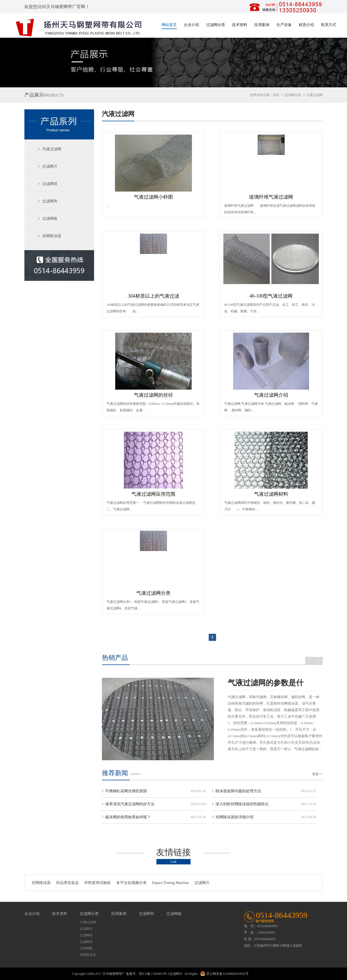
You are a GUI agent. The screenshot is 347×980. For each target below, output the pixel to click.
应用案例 (262, 25)
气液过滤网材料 (271, 494)
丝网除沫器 (52, 236)
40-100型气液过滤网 (271, 296)
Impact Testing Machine (171, 883)
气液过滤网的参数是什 (266, 683)
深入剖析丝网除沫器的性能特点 (242, 804)
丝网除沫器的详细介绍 (234, 817)
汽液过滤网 (314, 95)
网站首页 (169, 25)
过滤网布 (50, 201)
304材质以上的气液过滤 (154, 296)
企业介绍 (191, 25)
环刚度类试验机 (98, 883)
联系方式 (329, 25)
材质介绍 (306, 25)
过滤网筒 (50, 184)
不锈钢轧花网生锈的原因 (126, 791)
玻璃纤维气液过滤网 (271, 197)
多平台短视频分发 (131, 883)
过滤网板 (50, 219)
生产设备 (284, 25)
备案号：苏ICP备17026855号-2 (148, 974)
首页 (276, 95)
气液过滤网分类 (153, 593)
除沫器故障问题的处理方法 (238, 791)
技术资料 (240, 25)
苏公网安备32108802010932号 (227, 974)
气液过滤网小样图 (153, 197)
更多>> (317, 774)
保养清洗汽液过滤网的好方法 (130, 804)
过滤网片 (50, 166)
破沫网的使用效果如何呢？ (128, 817)
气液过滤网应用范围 (153, 494)
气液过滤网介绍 (271, 395)
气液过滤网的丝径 (153, 395)
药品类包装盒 (68, 883)
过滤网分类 (216, 25)
